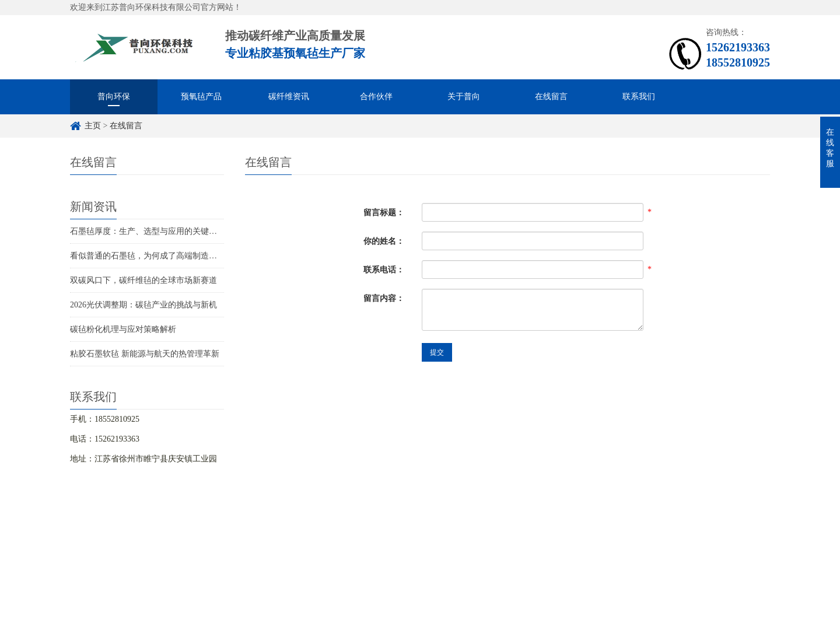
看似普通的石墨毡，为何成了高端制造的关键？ (156, 256)
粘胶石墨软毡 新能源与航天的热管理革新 (145, 354)
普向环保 (114, 97)
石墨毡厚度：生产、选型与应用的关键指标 (148, 231)
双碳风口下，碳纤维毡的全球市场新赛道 (143, 280)
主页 (93, 126)
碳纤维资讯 (289, 97)
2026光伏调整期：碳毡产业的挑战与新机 (143, 305)
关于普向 (464, 97)
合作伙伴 (376, 97)
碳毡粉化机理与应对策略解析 (123, 329)
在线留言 (551, 97)
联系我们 (639, 97)
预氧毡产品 (201, 97)
